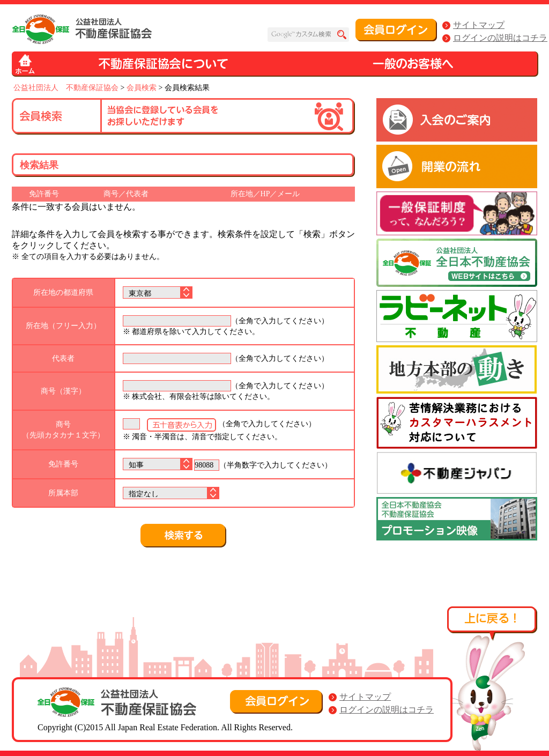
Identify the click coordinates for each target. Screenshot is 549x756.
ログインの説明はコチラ (500, 38)
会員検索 (142, 88)
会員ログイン (396, 30)
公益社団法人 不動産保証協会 (66, 88)
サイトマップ (479, 25)
